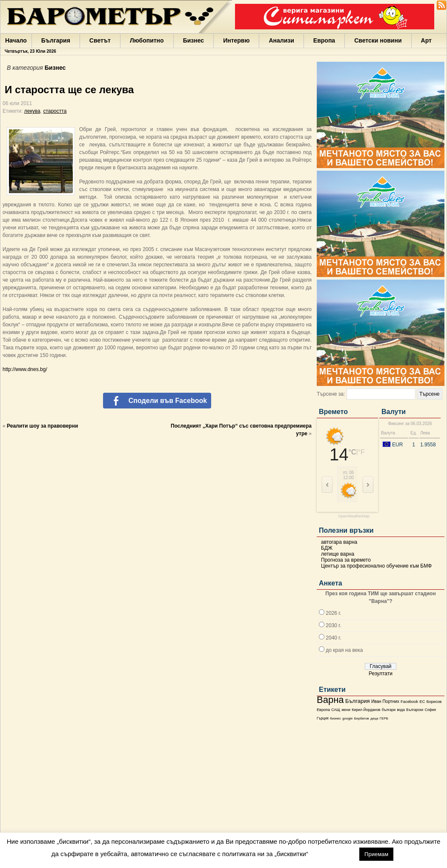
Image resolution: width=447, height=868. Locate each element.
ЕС (422, 702)
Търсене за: (331, 394)
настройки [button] (334, 854)
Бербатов (362, 718)
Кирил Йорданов (366, 710)
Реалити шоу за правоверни (42, 426)
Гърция (323, 718)
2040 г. (333, 638)
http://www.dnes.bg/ (25, 369)
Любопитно (147, 40)
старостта (55, 111)
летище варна (338, 554)
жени (346, 710)
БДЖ (327, 548)
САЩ (335, 710)
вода (401, 710)
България (56, 40)
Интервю (236, 40)
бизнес (335, 718)
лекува (32, 111)
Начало (16, 40)
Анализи (281, 40)
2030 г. (333, 625)
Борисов (434, 702)
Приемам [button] (376, 854)
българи (389, 710)
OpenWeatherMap (354, 516)
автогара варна (339, 542)
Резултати (381, 674)
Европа (324, 40)
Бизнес (193, 40)
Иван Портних (385, 701)
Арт (426, 40)
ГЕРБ (384, 718)
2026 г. (333, 613)
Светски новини (378, 40)
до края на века (344, 650)
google (347, 718)
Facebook (409, 702)
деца (374, 718)
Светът (100, 40)
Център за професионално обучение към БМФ (376, 566)
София (430, 710)
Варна (330, 700)
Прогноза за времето (346, 560)
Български (415, 710)
